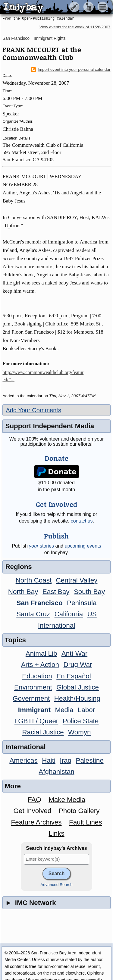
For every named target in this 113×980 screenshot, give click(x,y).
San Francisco (16, 38)
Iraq (66, 760)
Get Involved (33, 811)
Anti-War (74, 653)
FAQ (35, 800)
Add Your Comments (33, 410)
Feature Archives (36, 822)
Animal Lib (41, 653)
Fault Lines (86, 822)
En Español (74, 676)
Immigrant (34, 710)
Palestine (89, 760)
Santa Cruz (33, 614)
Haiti (49, 760)
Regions (18, 567)
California (69, 614)
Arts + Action (40, 665)
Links (56, 833)
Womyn (79, 732)
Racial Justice (43, 732)
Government (31, 698)
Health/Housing (77, 698)
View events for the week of (75, 27)
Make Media (67, 800)
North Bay (23, 592)
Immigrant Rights (50, 38)
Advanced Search (56, 885)
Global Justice (78, 687)
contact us (82, 521)
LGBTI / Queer (36, 721)
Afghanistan (56, 772)
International (56, 625)
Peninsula (82, 603)
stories (41, 546)
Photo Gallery (79, 811)
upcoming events (83, 546)
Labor (86, 710)
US (92, 614)
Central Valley (77, 580)
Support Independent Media (50, 426)
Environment (33, 687)
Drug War (78, 665)
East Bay (56, 592)
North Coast (34, 580)
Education (37, 676)
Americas (23, 760)
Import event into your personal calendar (71, 70)
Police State (81, 721)
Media (64, 710)
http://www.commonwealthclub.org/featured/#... (43, 376)
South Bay (89, 592)
